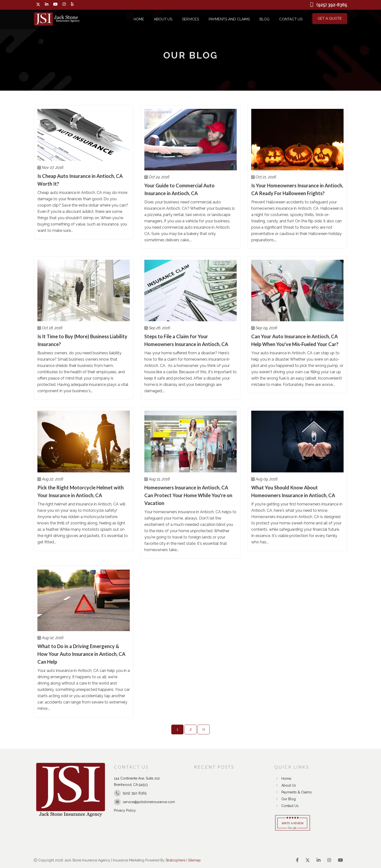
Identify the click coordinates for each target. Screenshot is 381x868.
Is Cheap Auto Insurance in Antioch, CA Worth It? (80, 180)
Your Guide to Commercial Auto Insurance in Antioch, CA (179, 189)
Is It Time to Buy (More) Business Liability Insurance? (82, 340)
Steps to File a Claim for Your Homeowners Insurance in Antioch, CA (186, 340)
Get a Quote (330, 18)
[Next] (204, 729)
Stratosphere (175, 860)
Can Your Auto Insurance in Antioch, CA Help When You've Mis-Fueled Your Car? (295, 340)
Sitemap (194, 860)
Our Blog (285, 799)
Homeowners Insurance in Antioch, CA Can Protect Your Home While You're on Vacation (188, 495)
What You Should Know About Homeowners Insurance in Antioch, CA (293, 491)
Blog (264, 19)
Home (139, 19)
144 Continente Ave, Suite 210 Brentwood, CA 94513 (137, 781)
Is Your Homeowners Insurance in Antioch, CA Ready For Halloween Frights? (297, 189)
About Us (163, 19)
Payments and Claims (229, 19)
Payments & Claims (293, 792)
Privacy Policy (125, 810)
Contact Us (291, 19)
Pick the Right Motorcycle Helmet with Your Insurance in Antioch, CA (81, 491)
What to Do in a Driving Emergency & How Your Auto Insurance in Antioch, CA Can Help (81, 654)
